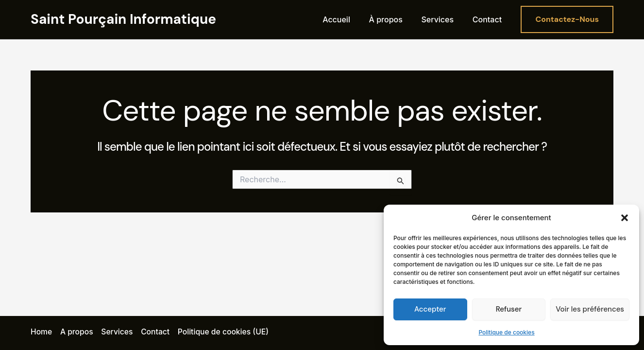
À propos (394, 19)
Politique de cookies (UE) (225, 332)
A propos (77, 332)
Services (442, 19)
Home (42, 332)
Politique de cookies (506, 332)
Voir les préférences (590, 309)
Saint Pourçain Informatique (123, 19)
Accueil (347, 19)
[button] (625, 218)
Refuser (509, 309)
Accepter (430, 309)
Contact (489, 19)
